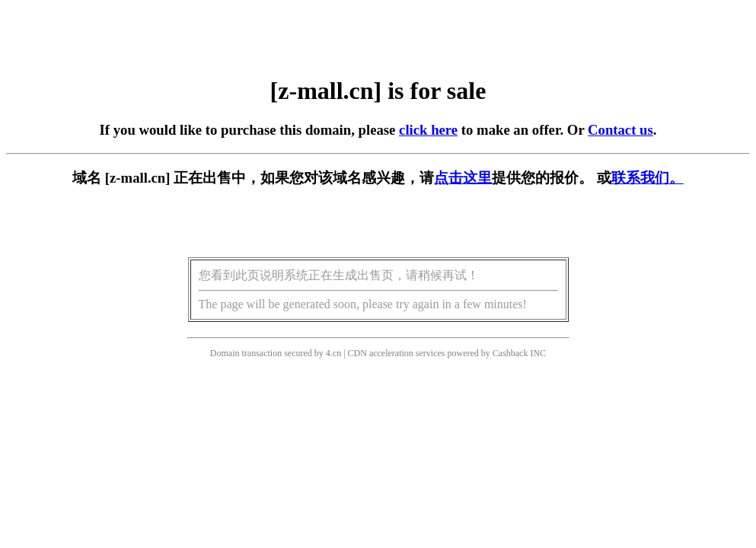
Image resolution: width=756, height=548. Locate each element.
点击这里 (463, 178)
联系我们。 (648, 178)
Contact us (620, 130)
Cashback (510, 353)
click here (428, 130)
